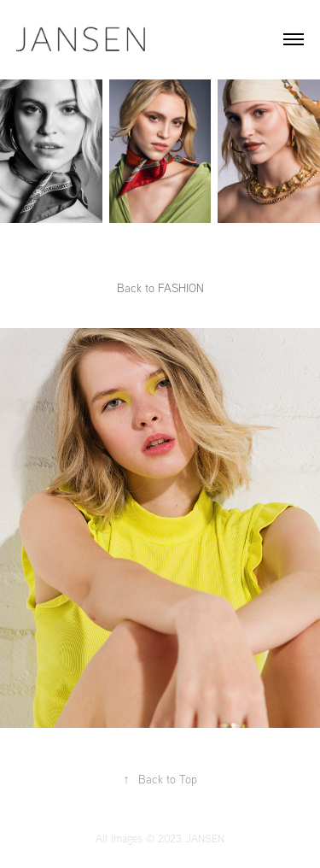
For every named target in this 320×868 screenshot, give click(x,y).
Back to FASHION (160, 288)
